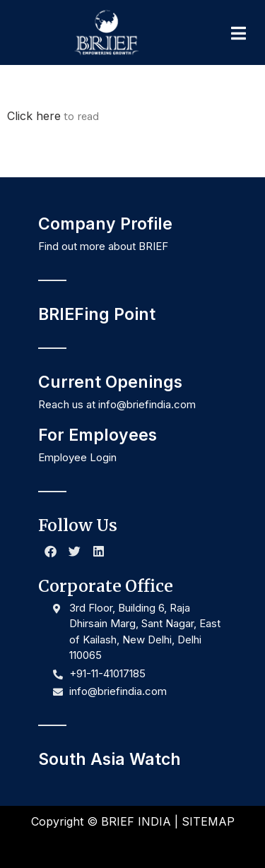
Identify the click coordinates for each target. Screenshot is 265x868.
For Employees (98, 435)
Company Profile (105, 224)
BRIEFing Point (97, 314)
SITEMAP (208, 821)
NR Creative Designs (182, 845)
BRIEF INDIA (136, 821)
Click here (34, 116)
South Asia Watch (110, 759)
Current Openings (110, 382)
